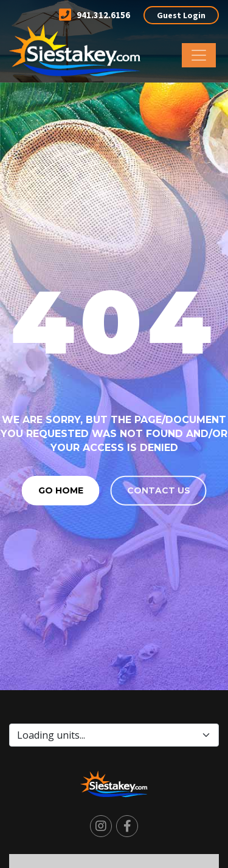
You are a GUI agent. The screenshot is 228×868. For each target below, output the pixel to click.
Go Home (61, 490)
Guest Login (181, 15)
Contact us (159, 490)
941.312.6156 (95, 15)
